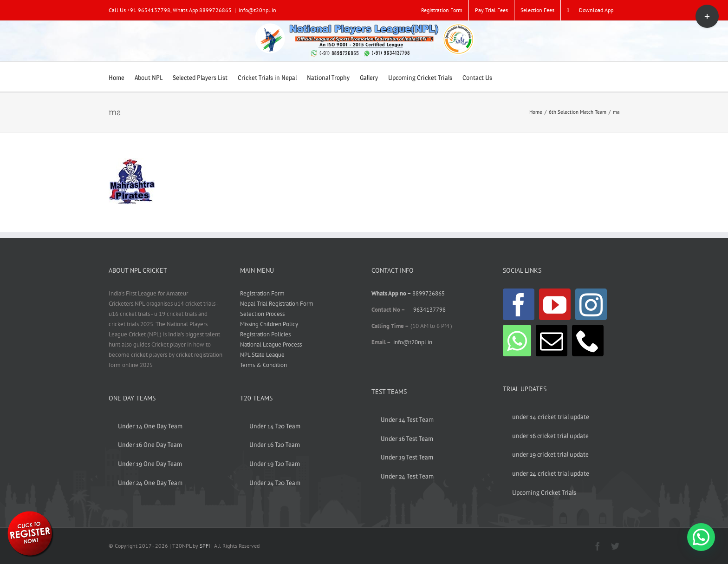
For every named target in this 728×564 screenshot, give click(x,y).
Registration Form (262, 293)
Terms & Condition (263, 365)
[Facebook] (519, 304)
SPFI (205, 546)
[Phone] (588, 341)
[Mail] (552, 341)
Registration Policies (265, 334)
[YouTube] (555, 304)
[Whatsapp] (517, 341)
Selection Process (262, 314)
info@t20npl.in (257, 10)
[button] (701, 537)
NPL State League (262, 355)
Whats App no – (392, 293)
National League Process (271, 344)
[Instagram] (591, 304)
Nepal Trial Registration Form (277, 304)
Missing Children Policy (269, 324)
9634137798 (429, 310)
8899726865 (429, 293)
